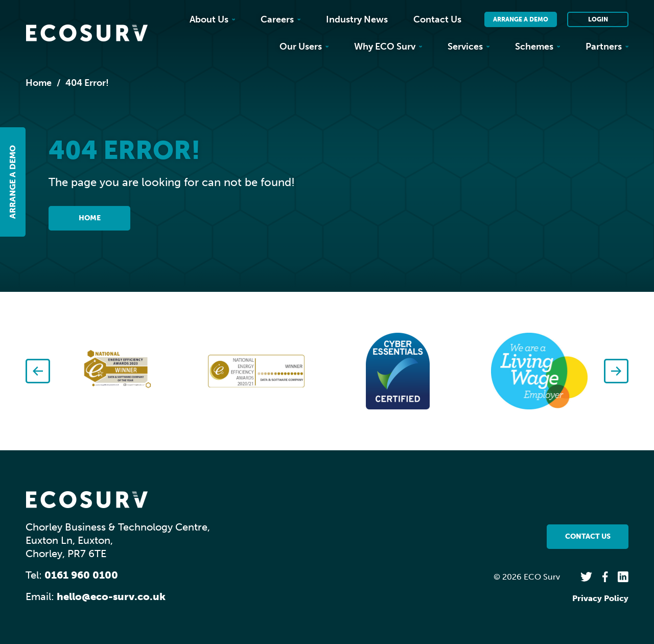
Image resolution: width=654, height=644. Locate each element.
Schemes (538, 47)
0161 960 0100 (81, 575)
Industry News (357, 19)
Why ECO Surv (388, 47)
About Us (212, 19)
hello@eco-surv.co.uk (111, 596)
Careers (281, 19)
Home (39, 83)
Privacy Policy (600, 598)
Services (469, 47)
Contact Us (437, 19)
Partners (607, 47)
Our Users (304, 47)
